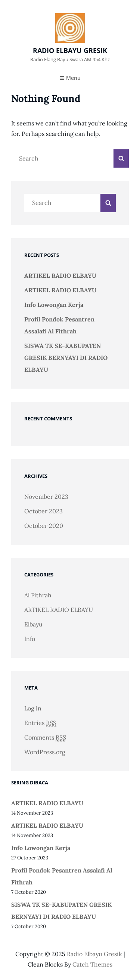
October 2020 (44, 526)
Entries (40, 723)
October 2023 (43, 511)
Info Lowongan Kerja (54, 305)
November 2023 (46, 497)
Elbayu (33, 624)
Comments (45, 738)
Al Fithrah (38, 595)
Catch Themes (92, 964)
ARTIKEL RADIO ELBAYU (60, 276)
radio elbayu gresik (70, 50)
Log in (33, 708)
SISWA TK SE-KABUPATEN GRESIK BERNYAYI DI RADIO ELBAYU (66, 358)
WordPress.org (45, 752)
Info (30, 639)
